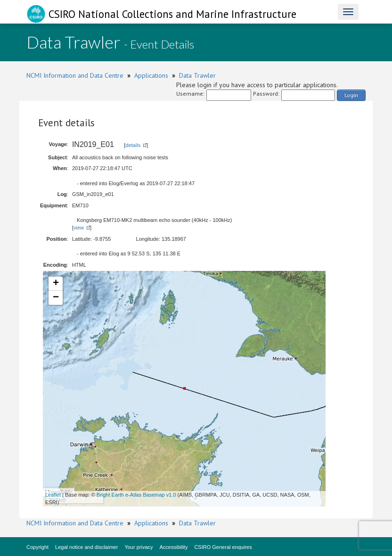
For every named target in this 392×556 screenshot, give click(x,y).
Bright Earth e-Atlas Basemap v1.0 (136, 495)
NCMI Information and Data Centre (75, 75)
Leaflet (53, 495)
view (79, 228)
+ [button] (56, 284)
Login (351, 95)
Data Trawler (197, 75)
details (133, 145)
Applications (151, 75)
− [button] (56, 298)
